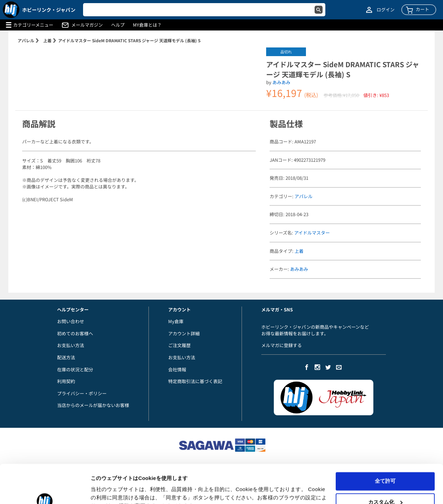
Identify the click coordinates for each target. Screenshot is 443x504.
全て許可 (385, 447)
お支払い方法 (71, 345)
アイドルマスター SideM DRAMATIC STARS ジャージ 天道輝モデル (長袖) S (129, 40)
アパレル (26, 40)
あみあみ (281, 82)
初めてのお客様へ (75, 333)
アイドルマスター (312, 233)
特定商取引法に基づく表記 (195, 381)
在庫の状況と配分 (75, 369)
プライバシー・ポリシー (82, 393)
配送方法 (66, 357)
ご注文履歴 (179, 345)
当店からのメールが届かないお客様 (93, 405)
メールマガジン (87, 25)
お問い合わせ (71, 321)
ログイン (386, 10)
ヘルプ (118, 25)
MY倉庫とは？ (147, 25)
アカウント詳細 (184, 333)
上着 (47, 40)
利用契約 (66, 381)
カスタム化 (385, 467)
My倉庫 (176, 321)
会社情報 (177, 369)
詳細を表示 (104, 490)
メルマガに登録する (282, 345)
